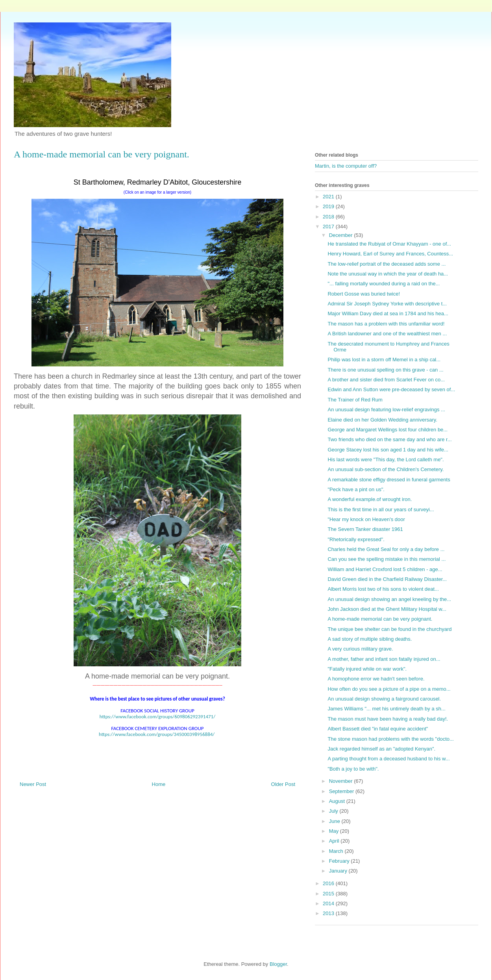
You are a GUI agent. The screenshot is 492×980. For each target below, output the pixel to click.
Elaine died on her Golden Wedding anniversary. (382, 420)
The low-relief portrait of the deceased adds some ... (387, 264)
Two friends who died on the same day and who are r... (389, 439)
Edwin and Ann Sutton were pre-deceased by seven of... (391, 389)
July (334, 811)
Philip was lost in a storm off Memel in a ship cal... (384, 360)
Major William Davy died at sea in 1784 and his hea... (388, 313)
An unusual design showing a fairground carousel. (384, 699)
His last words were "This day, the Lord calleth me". (386, 459)
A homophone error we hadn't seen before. (376, 679)
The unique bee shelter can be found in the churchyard (389, 629)
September (342, 791)
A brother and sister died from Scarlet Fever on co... (386, 380)
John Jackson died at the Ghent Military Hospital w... (387, 609)
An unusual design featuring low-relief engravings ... (386, 410)
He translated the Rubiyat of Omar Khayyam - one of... (389, 244)
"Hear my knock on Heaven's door (366, 519)
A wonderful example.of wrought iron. (370, 499)
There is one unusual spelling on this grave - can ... (385, 370)
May (335, 831)
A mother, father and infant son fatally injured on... (384, 659)
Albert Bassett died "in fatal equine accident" (378, 729)
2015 (329, 894)
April (335, 841)
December (342, 235)
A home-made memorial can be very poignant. (380, 619)
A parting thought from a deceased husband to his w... (388, 759)
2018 (329, 217)
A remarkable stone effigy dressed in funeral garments (389, 480)
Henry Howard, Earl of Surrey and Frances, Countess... (390, 254)
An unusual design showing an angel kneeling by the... (389, 599)
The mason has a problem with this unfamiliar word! (386, 324)
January (339, 871)
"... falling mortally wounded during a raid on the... (384, 284)
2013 (329, 913)
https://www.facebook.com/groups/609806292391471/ (157, 717)
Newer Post (33, 784)
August (338, 801)
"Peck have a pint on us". (356, 489)
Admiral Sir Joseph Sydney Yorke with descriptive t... (387, 304)
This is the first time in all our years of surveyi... (381, 509)
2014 (329, 903)
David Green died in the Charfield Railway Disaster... (387, 579)
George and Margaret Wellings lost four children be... (387, 430)
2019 (329, 206)
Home (159, 784)
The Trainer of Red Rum (355, 400)
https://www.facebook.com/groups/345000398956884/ (157, 734)
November (342, 781)
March (337, 851)
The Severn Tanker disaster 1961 (365, 529)
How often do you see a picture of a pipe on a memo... (389, 689)
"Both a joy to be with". (353, 769)
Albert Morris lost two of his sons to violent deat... (383, 589)
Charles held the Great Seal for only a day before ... (386, 549)
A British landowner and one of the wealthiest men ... (387, 334)
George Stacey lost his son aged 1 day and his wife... (388, 450)
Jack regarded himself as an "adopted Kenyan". (381, 749)
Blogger (278, 964)
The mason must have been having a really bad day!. (388, 719)
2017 (329, 227)
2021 (329, 197)
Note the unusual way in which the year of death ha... (388, 274)
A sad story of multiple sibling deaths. (370, 639)
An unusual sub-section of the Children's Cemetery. (386, 469)
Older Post (283, 784)
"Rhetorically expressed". (356, 539)
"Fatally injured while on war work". (367, 669)
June (335, 821)
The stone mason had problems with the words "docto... (390, 739)
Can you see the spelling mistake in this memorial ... (387, 559)
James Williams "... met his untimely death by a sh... (386, 709)
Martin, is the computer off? (346, 166)
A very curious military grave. (360, 649)
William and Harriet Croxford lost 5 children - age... (385, 569)
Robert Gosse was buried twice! (364, 294)
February (340, 861)
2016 (329, 883)
